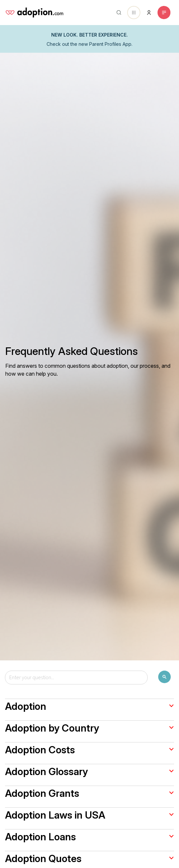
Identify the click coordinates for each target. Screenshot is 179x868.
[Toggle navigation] (164, 13)
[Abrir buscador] (118, 13)
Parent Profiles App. (111, 44)
